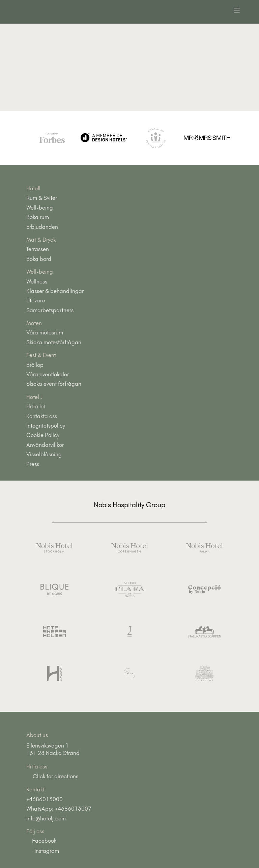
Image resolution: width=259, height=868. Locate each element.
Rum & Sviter (42, 198)
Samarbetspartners (50, 310)
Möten (34, 323)
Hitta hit (36, 406)
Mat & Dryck (41, 240)
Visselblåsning (44, 454)
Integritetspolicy (46, 426)
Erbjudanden (42, 227)
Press (33, 464)
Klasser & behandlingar (55, 291)
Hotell (33, 188)
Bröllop (35, 365)
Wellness (37, 281)
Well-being (40, 208)
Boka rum (38, 217)
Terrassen (38, 249)
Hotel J (35, 397)
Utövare (36, 300)
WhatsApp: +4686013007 (59, 809)
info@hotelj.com (46, 818)
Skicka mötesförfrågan (54, 342)
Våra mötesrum (45, 332)
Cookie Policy (43, 435)
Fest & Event (41, 355)
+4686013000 (45, 799)
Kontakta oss (42, 416)
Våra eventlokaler (48, 374)
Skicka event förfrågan (54, 384)
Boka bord (39, 259)
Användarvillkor (45, 445)
